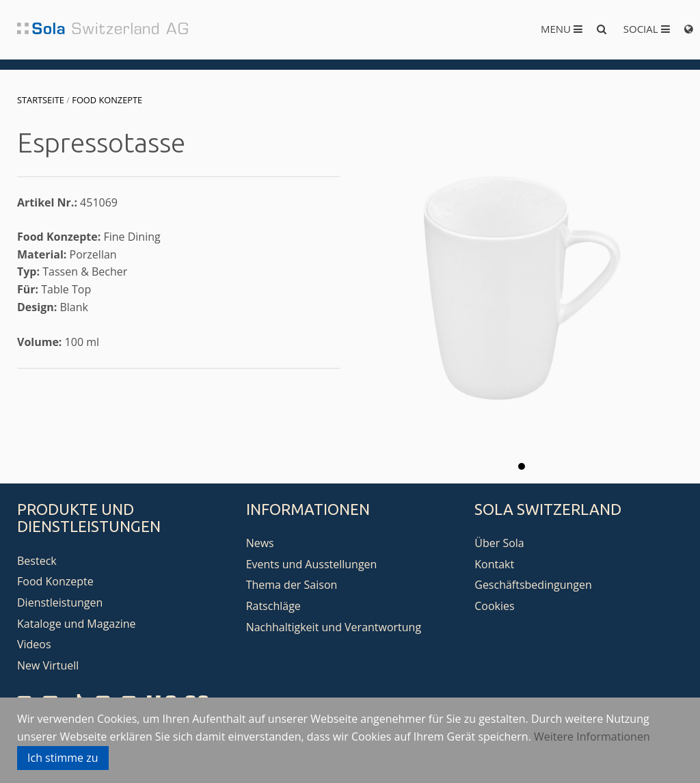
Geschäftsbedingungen (533, 585)
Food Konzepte (107, 100)
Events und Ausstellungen (312, 564)
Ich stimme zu (63, 758)
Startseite (41, 100)
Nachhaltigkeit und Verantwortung (334, 627)
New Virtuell (48, 665)
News (260, 543)
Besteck (37, 561)
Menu (562, 29)
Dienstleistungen (60, 602)
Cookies (494, 606)
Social (647, 29)
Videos (34, 644)
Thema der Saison (292, 585)
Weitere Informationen (592, 736)
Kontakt (494, 564)
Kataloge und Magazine (77, 624)
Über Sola (499, 543)
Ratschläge (273, 606)
